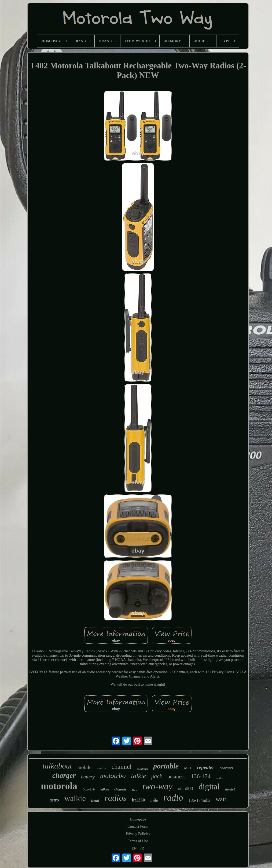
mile (154, 800)
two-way (157, 786)
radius (220, 778)
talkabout (57, 766)
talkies (105, 789)
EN (134, 848)
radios (116, 798)
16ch (134, 790)
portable (166, 766)
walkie (75, 798)
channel (122, 767)
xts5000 (185, 789)
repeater (205, 767)
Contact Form (138, 827)
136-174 (201, 776)
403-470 (89, 789)
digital (209, 787)
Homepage (138, 819)
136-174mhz (199, 800)
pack (157, 776)
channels (120, 789)
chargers (227, 768)
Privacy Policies (138, 834)
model (230, 789)
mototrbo (113, 776)
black (188, 768)
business (177, 777)
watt (221, 799)
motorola (59, 786)
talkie (138, 776)
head (95, 800)
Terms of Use (138, 841)
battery (88, 777)
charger (64, 775)
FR (142, 848)
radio (173, 798)
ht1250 (139, 800)
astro (54, 800)
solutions (142, 769)
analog (102, 768)
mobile (84, 767)
